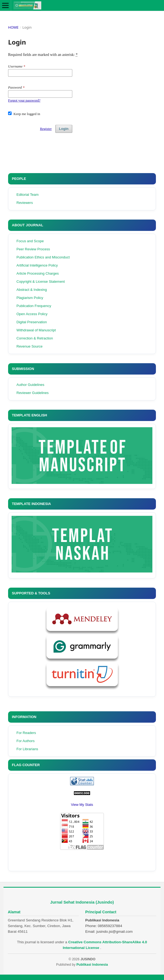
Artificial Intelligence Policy (37, 265)
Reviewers (25, 203)
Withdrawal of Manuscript (36, 330)
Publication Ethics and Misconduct (43, 257)
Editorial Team (28, 195)
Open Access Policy (32, 314)
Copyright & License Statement (41, 282)
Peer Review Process (33, 249)
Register (46, 129)
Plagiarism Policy (30, 298)
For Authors (25, 741)
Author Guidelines (30, 385)
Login (64, 129)
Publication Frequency (34, 306)
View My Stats (82, 805)
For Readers (26, 733)
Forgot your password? (24, 100)
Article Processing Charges (38, 273)
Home (13, 27)
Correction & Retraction (35, 338)
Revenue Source (30, 346)
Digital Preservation (32, 322)
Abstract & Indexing (32, 290)
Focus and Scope (30, 241)
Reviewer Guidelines (33, 393)
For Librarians (27, 749)
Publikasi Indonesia (92, 965)
